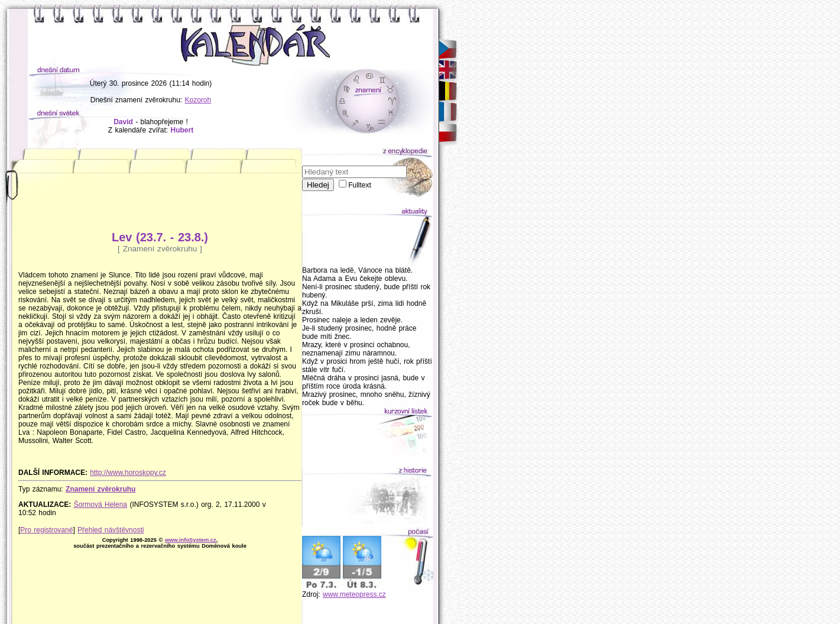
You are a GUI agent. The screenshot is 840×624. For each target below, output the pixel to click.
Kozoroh (198, 100)
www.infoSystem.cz (191, 540)
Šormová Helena (100, 505)
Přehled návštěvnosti (111, 530)
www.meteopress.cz (354, 594)
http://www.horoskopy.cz (128, 473)
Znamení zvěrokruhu (100, 489)
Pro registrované (46, 530)
